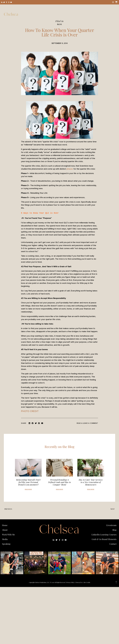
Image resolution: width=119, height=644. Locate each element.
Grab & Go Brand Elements (104, 539)
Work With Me (9, 534)
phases (70, 169)
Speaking (6, 544)
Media (5, 539)
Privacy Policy (70, 582)
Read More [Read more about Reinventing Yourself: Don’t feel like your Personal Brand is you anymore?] (28, 489)
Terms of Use (79, 582)
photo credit (30, 411)
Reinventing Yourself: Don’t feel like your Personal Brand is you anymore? (28, 482)
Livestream (111, 525)
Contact (113, 544)
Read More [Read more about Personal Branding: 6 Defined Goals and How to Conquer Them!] (59, 489)
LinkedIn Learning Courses (104, 534)
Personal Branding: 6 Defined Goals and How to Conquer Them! (59, 482)
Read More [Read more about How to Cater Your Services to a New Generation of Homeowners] (91, 489)
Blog (114, 530)
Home (5, 525)
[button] (29, 423)
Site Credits (87, 582)
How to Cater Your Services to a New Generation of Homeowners (91, 482)
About (5, 530)
